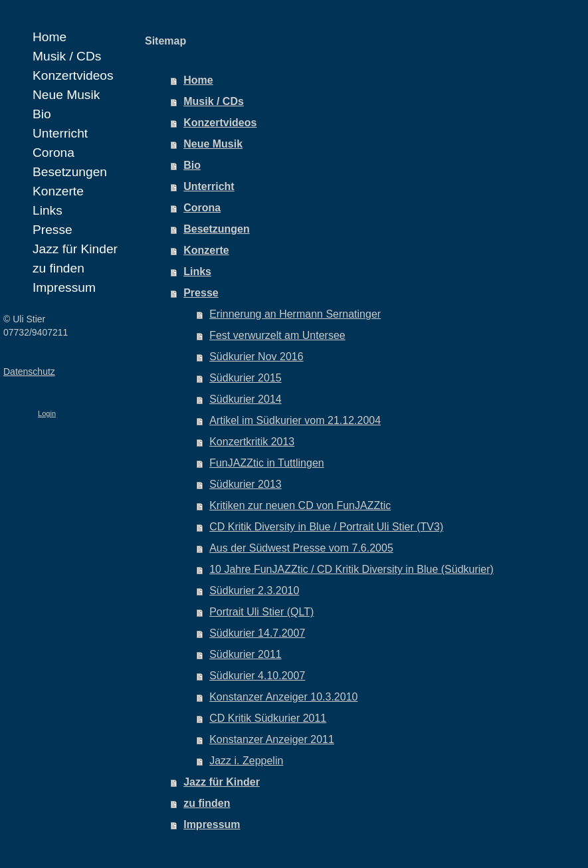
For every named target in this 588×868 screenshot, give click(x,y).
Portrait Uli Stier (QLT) (261, 612)
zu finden (207, 803)
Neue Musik (213, 144)
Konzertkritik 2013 (252, 442)
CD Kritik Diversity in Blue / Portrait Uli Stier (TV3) (326, 527)
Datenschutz (29, 372)
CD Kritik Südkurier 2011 (268, 718)
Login (47, 413)
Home (198, 80)
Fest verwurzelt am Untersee (277, 335)
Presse (201, 293)
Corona (202, 208)
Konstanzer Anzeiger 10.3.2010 (283, 697)
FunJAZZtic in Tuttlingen (267, 463)
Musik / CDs (214, 101)
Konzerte (206, 250)
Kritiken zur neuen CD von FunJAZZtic (300, 505)
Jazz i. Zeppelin (246, 761)
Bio (192, 165)
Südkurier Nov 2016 (256, 357)
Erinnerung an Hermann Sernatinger (295, 314)
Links (197, 271)
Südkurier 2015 (245, 378)
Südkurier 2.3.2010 (254, 591)
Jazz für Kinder (222, 782)
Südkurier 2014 (245, 399)
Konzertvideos (220, 123)
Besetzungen (217, 229)
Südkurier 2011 (245, 654)
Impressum (212, 824)
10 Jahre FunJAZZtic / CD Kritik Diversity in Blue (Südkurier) (351, 569)
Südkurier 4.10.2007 (257, 676)
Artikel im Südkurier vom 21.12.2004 (295, 420)
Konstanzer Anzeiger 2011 (272, 739)
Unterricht (209, 186)
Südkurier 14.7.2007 (257, 633)
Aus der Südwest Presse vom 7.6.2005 (301, 548)
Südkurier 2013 (245, 484)
